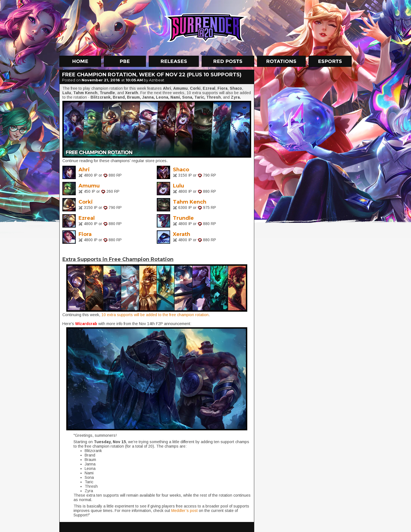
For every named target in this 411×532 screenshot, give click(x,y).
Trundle (183, 218)
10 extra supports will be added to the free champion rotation (155, 315)
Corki (86, 202)
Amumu (89, 186)
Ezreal (87, 218)
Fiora (85, 234)
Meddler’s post (184, 511)
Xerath (182, 234)
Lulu (178, 186)
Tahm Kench (190, 202)
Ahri (84, 170)
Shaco (181, 170)
